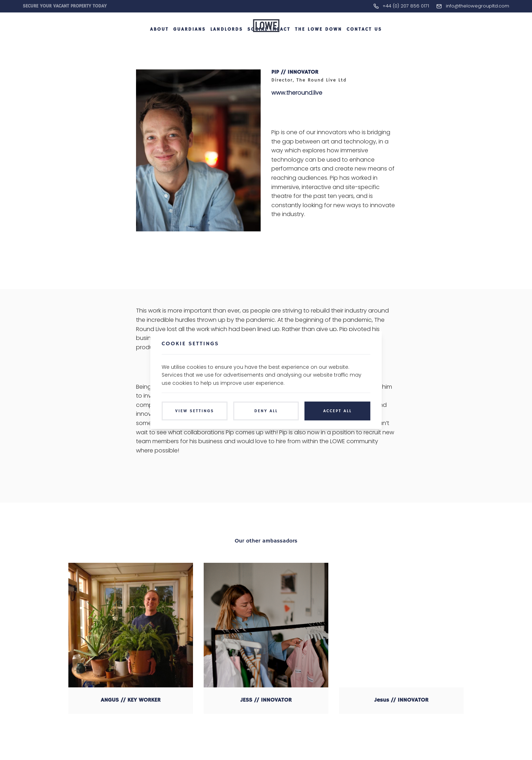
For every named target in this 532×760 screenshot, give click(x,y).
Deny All (266, 411)
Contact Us (364, 44)
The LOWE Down (318, 44)
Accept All (338, 411)
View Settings (195, 411)
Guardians (190, 44)
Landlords (227, 44)
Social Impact (269, 44)
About (159, 44)
